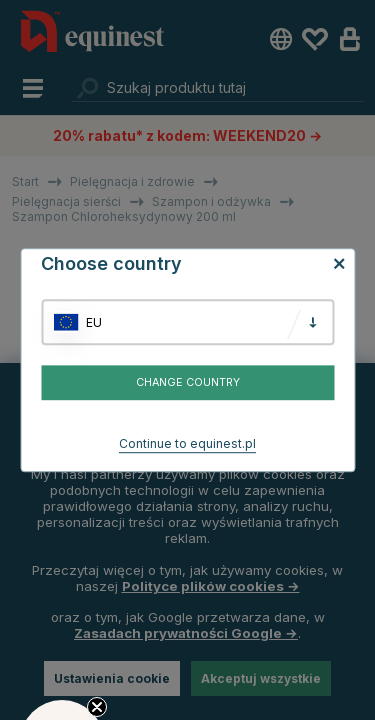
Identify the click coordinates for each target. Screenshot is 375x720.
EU (94, 322)
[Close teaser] (97, 707)
